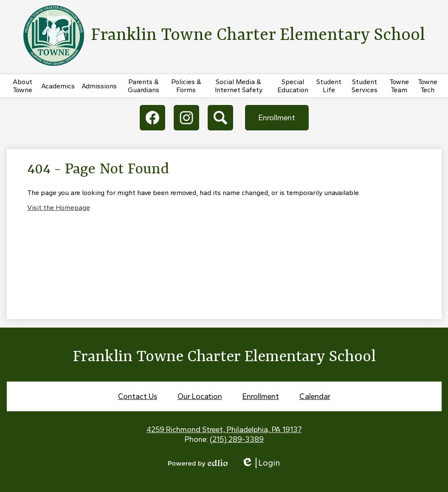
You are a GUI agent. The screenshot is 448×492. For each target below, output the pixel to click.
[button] (23, 86)
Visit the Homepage (59, 208)
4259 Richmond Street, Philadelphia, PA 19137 (224, 430)
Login (261, 463)
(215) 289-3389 (237, 439)
